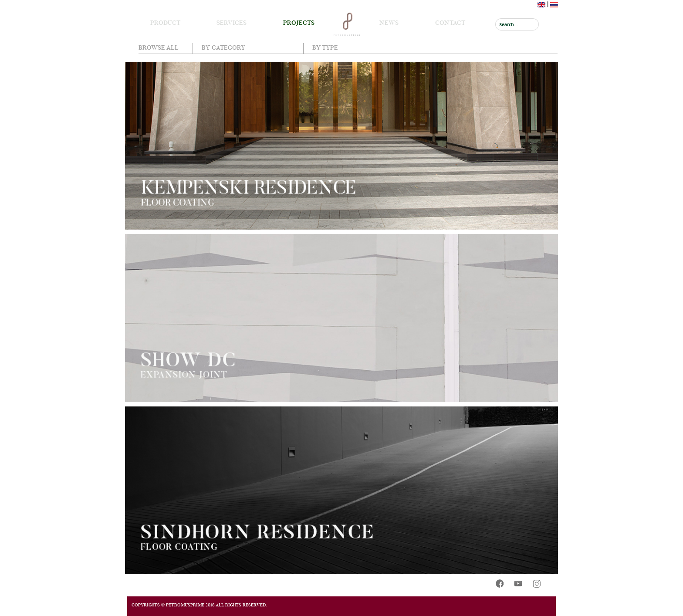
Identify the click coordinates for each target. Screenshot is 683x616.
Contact (450, 23)
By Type (325, 47)
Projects (299, 23)
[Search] (517, 24)
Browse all (159, 47)
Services (232, 23)
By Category (223, 47)
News (389, 23)
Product (165, 23)
